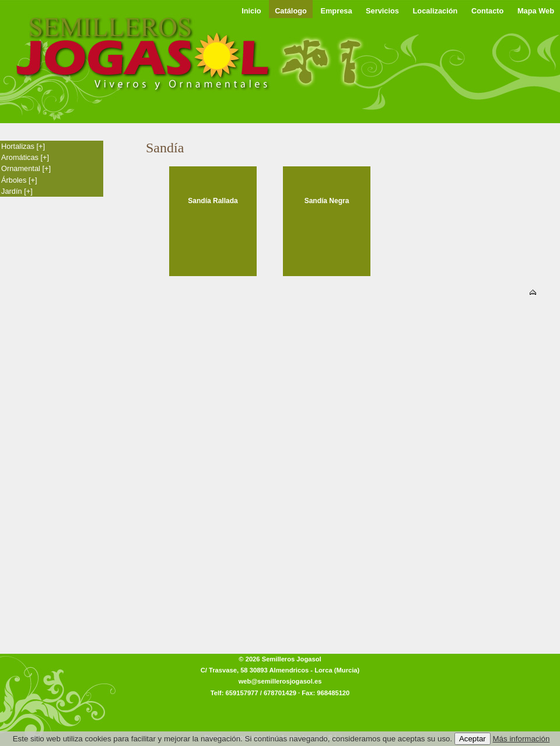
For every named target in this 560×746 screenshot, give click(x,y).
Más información (521, 739)
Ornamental (26, 168)
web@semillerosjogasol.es (280, 681)
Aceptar (473, 739)
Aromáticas (25, 157)
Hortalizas (23, 146)
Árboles (19, 180)
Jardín (17, 191)
